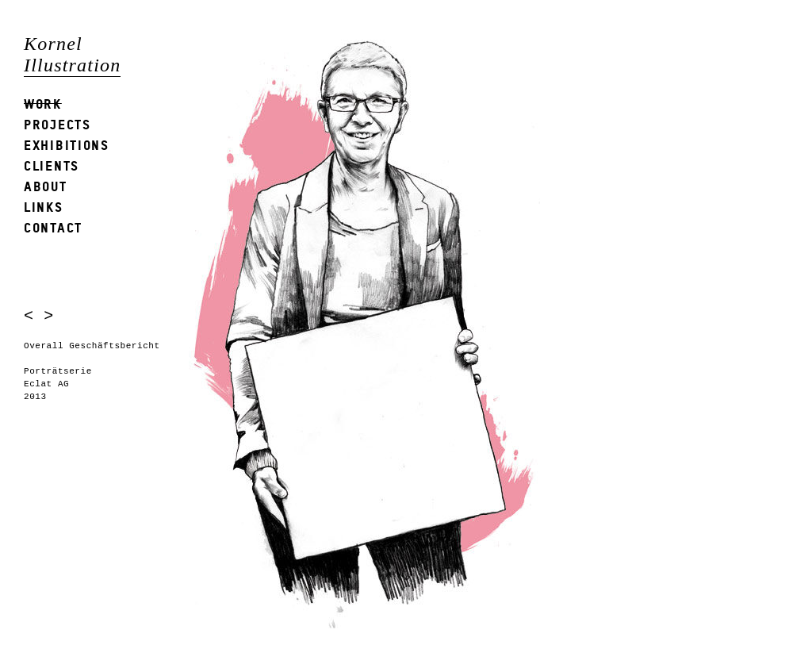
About (46, 186)
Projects (57, 124)
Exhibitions (67, 145)
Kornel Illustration (72, 54)
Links (44, 207)
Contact (53, 227)
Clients (52, 165)
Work (43, 104)
